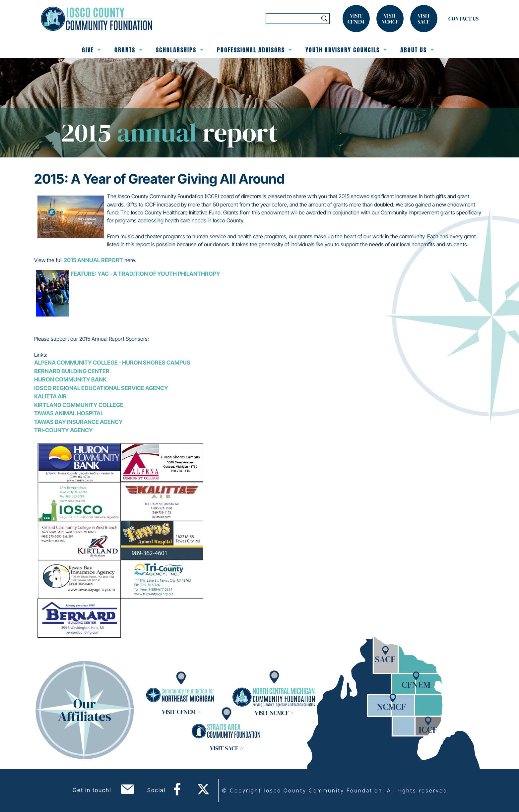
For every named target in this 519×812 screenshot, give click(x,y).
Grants (129, 50)
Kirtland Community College (79, 405)
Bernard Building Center (72, 371)
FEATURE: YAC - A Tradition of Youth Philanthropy (145, 274)
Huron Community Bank (70, 379)
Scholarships (180, 50)
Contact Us (463, 19)
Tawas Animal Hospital (69, 413)
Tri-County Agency (64, 430)
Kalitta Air (50, 396)
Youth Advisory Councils (346, 50)
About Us (417, 50)
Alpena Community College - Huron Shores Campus (112, 363)
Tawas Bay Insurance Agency (78, 422)
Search (324, 19)
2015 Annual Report (93, 260)
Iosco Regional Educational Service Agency (101, 388)
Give (92, 50)
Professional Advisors (255, 50)
